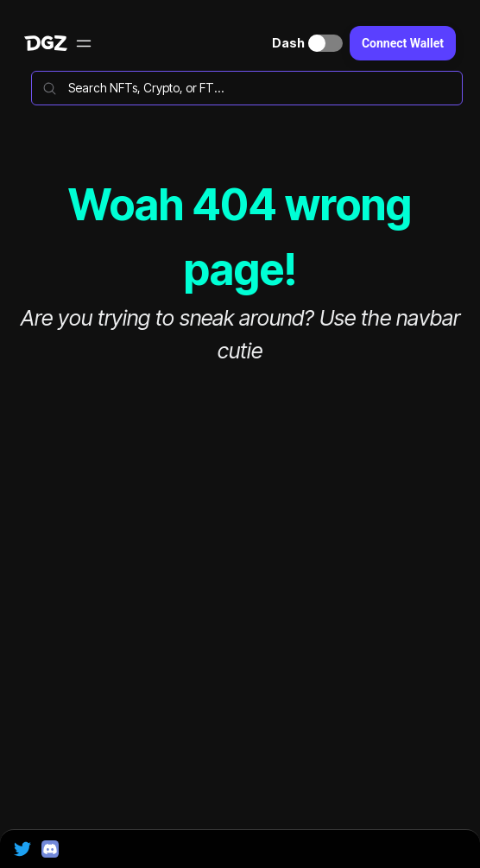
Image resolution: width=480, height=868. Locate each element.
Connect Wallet (403, 43)
